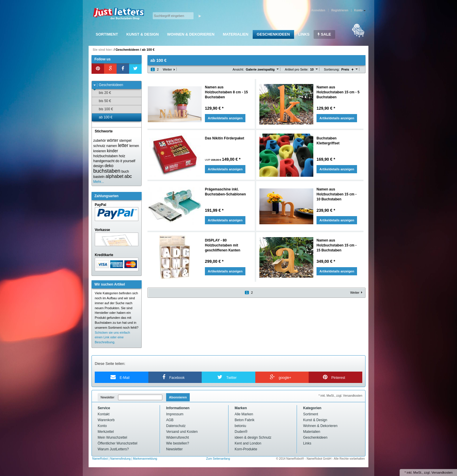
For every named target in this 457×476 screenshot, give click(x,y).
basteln (99, 177)
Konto (102, 426)
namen (112, 146)
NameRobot (101, 459)
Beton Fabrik (245, 420)
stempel (125, 141)
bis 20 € (102, 93)
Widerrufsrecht (177, 437)
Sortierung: (332, 69)
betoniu (240, 426)
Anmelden (318, 10)
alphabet (114, 176)
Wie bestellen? (178, 443)
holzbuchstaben (106, 156)
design (98, 166)
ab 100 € (148, 50)
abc (128, 176)
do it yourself (125, 161)
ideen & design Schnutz (253, 437)
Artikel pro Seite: (297, 69)
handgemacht (104, 161)
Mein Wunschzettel (112, 437)
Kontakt (104, 414)
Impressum (175, 414)
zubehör (100, 141)
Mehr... (99, 182)
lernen (134, 146)
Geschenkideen (273, 34)
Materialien (235, 34)
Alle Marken (244, 414)
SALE (324, 34)
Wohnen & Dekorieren (191, 34)
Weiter (167, 69)
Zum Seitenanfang (218, 459)
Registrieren (340, 10)
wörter (113, 140)
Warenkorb (106, 420)
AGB (170, 420)
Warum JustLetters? (113, 449)
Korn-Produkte (246, 449)
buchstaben (107, 171)
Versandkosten (442, 473)
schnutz (99, 146)
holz (122, 156)
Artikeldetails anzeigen (225, 118)
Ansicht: (238, 69)
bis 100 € (103, 109)
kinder (113, 151)
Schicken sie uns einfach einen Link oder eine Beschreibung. (112, 337)
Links (304, 34)
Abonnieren (178, 397)
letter (123, 145)
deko (109, 166)
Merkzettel (106, 432)
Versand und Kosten (182, 432)
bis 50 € (102, 101)
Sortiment (107, 34)
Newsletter (107, 397)
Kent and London (248, 443)
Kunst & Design (142, 34)
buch (125, 171)
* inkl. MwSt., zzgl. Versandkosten (340, 396)
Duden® (241, 432)
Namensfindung (120, 459)
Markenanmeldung (145, 459)
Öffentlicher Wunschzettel (117, 443)
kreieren (100, 151)
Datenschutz (176, 426)
